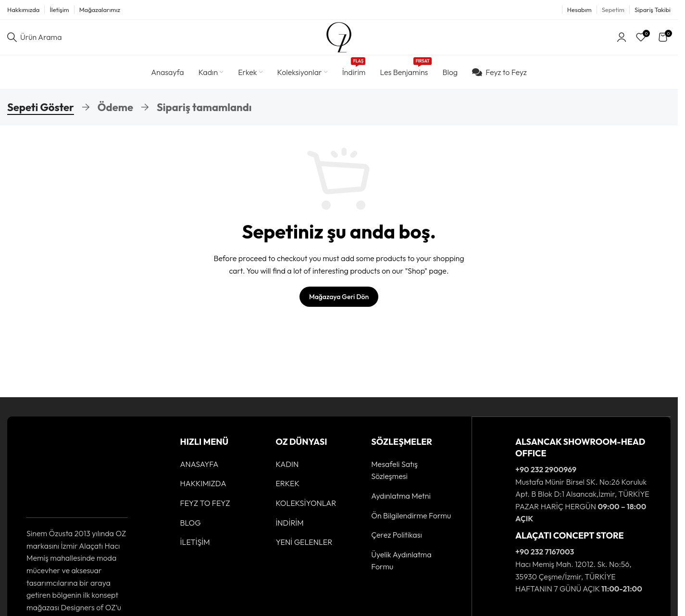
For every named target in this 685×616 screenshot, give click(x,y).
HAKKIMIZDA (203, 492)
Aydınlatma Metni (401, 504)
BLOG (191, 531)
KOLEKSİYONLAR (306, 511)
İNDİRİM (289, 531)
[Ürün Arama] (35, 41)
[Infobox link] (571, 489)
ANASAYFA (199, 472)
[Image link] (56, 479)
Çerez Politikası (397, 543)
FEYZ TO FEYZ (205, 511)
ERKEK (287, 492)
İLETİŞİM (195, 550)
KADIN (287, 472)
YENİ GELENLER (304, 550)
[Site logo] (339, 40)
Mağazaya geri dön (339, 305)
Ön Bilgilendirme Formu (411, 524)
